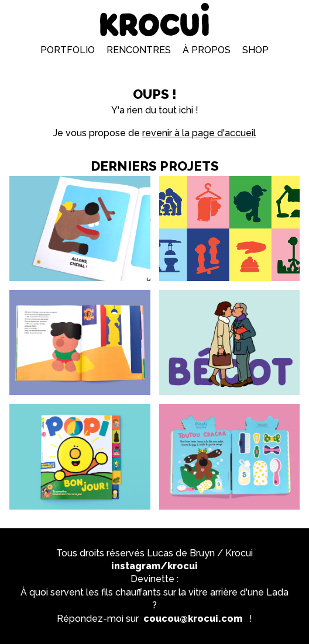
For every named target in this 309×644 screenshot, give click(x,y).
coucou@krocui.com (193, 619)
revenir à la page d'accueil (199, 133)
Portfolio (68, 50)
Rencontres (139, 50)
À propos (207, 50)
